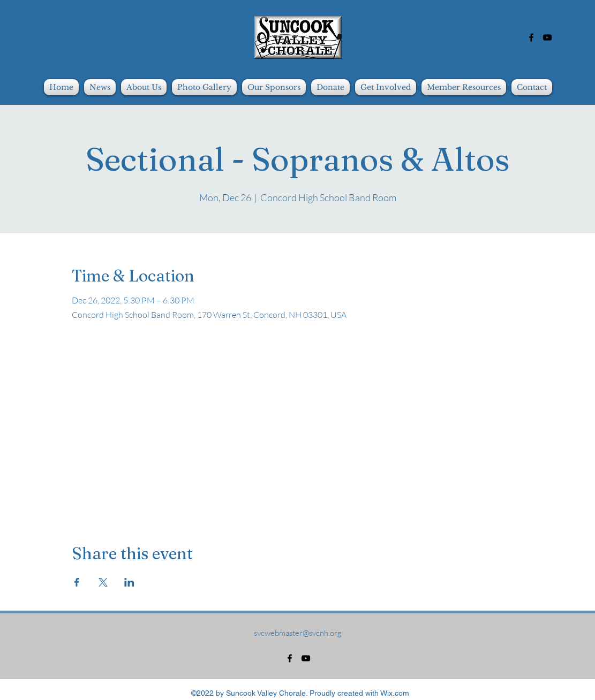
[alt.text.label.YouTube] (547, 37)
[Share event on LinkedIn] (129, 582)
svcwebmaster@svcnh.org (298, 633)
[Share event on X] (103, 582)
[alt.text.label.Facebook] (531, 37)
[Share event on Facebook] (77, 582)
